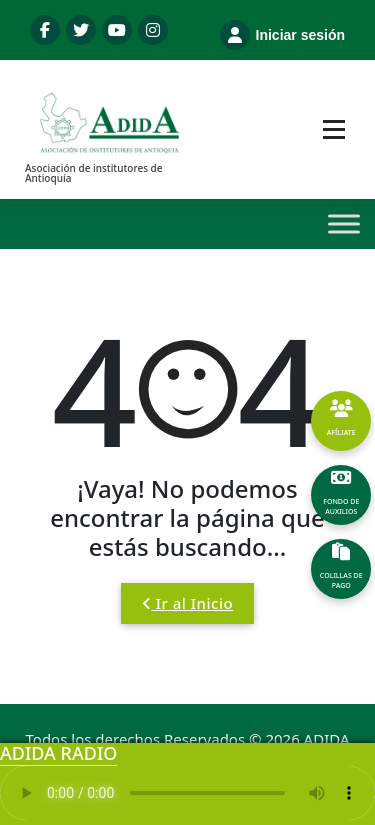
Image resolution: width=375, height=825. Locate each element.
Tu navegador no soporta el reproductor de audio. (187, 793)
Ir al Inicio (187, 603)
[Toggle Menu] (344, 223)
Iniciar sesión (282, 35)
